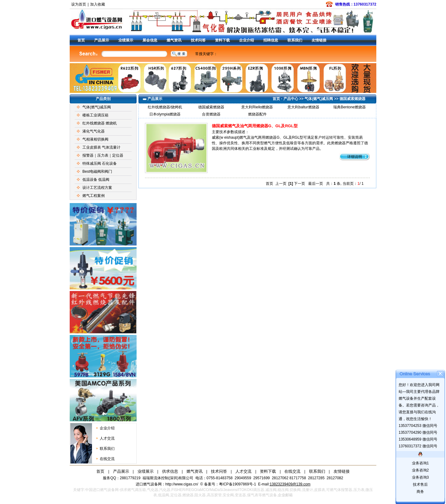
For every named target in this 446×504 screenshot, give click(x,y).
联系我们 (295, 40)
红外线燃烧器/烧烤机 (165, 107)
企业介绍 (247, 40)
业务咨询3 (420, 477)
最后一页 (316, 184)
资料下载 (222, 40)
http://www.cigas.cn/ (182, 484)
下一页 (300, 184)
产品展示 (102, 40)
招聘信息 (271, 40)
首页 (81, 40)
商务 (420, 492)
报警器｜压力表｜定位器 (103, 155)
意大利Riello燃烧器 (257, 107)
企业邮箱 (285, 495)
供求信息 (170, 471)
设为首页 (79, 4)
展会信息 (150, 40)
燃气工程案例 (94, 196)
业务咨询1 (420, 463)
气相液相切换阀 (95, 139)
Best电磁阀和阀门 (97, 172)
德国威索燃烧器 (352, 99)
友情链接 (319, 40)
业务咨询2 (420, 470)
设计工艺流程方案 (97, 188)
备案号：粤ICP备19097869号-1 (231, 484)
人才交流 (107, 438)
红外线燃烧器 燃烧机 (100, 123)
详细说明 (355, 157)
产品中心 (291, 99)
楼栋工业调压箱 (95, 115)
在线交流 (107, 459)
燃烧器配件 (257, 114)
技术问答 (198, 40)
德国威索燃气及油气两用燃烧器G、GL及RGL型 (255, 126)
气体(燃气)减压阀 (97, 107)
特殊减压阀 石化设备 (100, 163)
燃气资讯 (174, 40)
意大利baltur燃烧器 (303, 107)
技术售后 (420, 484)
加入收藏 (98, 4)
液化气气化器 (94, 131)
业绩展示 (126, 40)
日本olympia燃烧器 (165, 114)
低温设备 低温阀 (96, 180)
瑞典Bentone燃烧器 (350, 107)
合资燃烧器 (211, 114)
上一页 (281, 184)
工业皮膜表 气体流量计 (101, 147)
